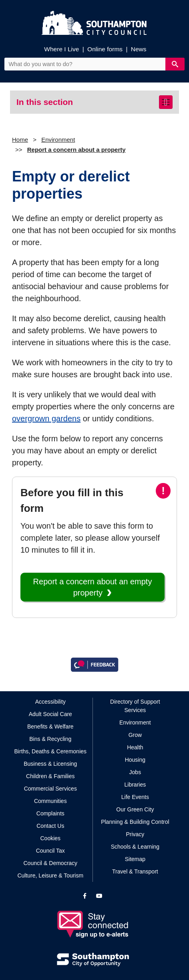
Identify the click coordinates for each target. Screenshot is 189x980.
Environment (58, 140)
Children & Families (50, 776)
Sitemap (135, 859)
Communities (50, 801)
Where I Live (61, 49)
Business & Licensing (50, 764)
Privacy (135, 834)
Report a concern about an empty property (93, 587)
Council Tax (50, 851)
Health (135, 747)
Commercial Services (50, 789)
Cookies (50, 838)
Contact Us (50, 826)
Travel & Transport (135, 871)
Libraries (135, 785)
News (139, 49)
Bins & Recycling (50, 739)
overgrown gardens (46, 419)
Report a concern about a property (76, 150)
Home (20, 140)
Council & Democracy (50, 863)
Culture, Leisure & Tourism (50, 875)
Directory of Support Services (135, 706)
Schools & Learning (135, 847)
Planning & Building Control (135, 822)
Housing (135, 760)
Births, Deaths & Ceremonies (51, 751)
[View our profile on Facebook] (85, 896)
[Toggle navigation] (166, 102)
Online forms (105, 49)
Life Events (135, 797)
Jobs (135, 772)
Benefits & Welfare (50, 726)
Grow (135, 735)
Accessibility (50, 702)
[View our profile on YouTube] (99, 896)
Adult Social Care (50, 714)
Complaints (50, 813)
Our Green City (135, 809)
